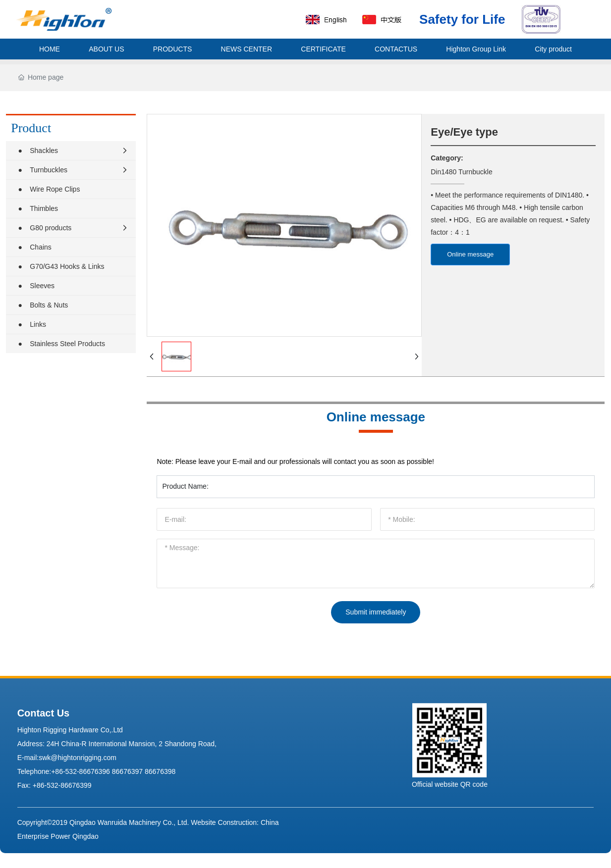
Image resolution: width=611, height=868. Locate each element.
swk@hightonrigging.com (78, 758)
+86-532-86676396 (81, 771)
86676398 (160, 771)
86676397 (127, 771)
